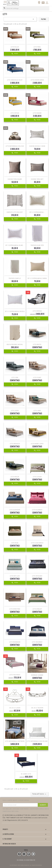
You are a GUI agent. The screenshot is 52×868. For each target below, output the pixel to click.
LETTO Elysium (37, 477)
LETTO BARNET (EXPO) (37, 444)
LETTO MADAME (37, 113)
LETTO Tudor (15, 411)
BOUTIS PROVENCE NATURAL (15, 344)
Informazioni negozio (9, 844)
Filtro (43, 19)
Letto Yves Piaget (15, 675)
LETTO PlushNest (37, 510)
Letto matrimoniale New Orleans (37, 741)
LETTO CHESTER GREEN (37, 80)
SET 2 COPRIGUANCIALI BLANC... (15, 245)
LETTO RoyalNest (37, 576)
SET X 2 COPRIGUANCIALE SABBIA (37, 278)
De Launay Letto (26, 774)
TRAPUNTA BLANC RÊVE (37, 245)
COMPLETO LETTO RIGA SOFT (15, 212)
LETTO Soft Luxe (15, 576)
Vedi (15, 54)
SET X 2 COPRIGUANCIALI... (37, 212)
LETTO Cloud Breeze (37, 543)
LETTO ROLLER (15, 47)
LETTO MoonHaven (15, 642)
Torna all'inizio (39, 794)
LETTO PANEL (37, 47)
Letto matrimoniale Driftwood (15, 741)
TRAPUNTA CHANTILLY (15, 278)
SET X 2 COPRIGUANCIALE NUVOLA (15, 311)
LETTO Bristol (37, 344)
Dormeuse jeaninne (37, 675)
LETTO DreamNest (37, 642)
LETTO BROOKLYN (15, 444)
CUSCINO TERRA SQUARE (15, 179)
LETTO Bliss (15, 543)
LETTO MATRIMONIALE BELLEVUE (15, 146)
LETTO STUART (37, 377)
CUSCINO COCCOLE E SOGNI (37, 146)
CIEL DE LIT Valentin (37, 708)
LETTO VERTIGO (15, 113)
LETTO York (15, 377)
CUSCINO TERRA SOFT (37, 179)
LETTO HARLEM (15, 477)
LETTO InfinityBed (15, 609)
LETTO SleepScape (15, 510)
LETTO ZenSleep (37, 609)
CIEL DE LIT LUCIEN (15, 708)
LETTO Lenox (37, 411)
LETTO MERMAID (37, 311)
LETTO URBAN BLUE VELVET (15, 80)
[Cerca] (26, 8)
